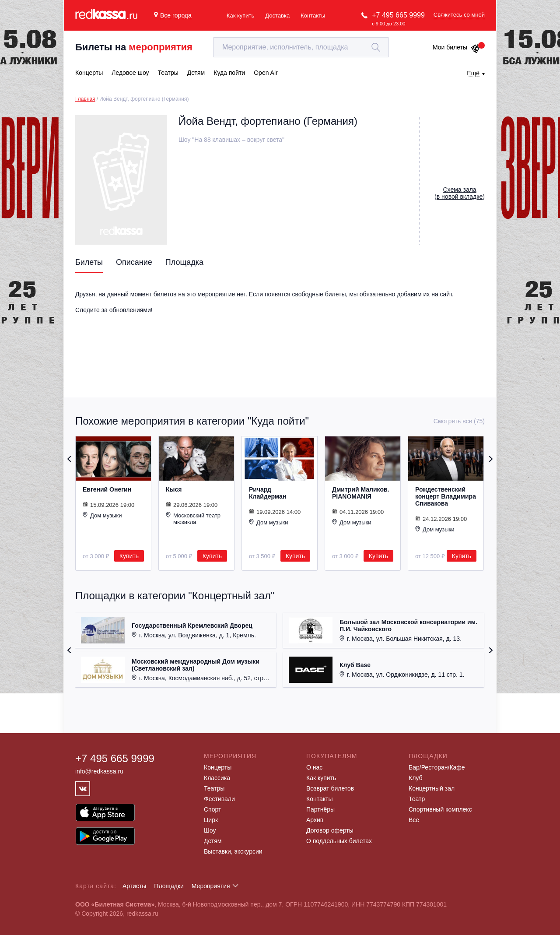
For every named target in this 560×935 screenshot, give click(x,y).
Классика (217, 778)
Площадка (184, 262)
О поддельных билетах (339, 841)
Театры (214, 788)
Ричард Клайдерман (268, 493)
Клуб (416, 778)
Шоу (210, 830)
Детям (213, 841)
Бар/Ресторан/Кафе (437, 767)
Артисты (135, 886)
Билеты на (134, 47)
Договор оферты (330, 830)
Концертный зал (432, 788)
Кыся (174, 489)
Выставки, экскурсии (233, 851)
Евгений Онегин (107, 489)
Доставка (277, 16)
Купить (129, 556)
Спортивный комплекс (440, 809)
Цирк (211, 820)
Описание (134, 262)
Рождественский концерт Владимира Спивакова (446, 496)
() (460, 193)
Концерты (218, 767)
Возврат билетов (330, 788)
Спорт (212, 809)
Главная (85, 99)
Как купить (240, 16)
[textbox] (301, 47)
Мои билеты (457, 47)
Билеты (89, 262)
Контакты (313, 16)
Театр (417, 799)
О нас (314, 767)
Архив (315, 820)
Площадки (169, 886)
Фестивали (219, 799)
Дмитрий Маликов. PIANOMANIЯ (360, 493)
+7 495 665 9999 (398, 15)
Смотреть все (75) (459, 421)
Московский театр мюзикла (193, 518)
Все (414, 820)
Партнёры (320, 809)
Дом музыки (102, 515)
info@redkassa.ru (99, 771)
